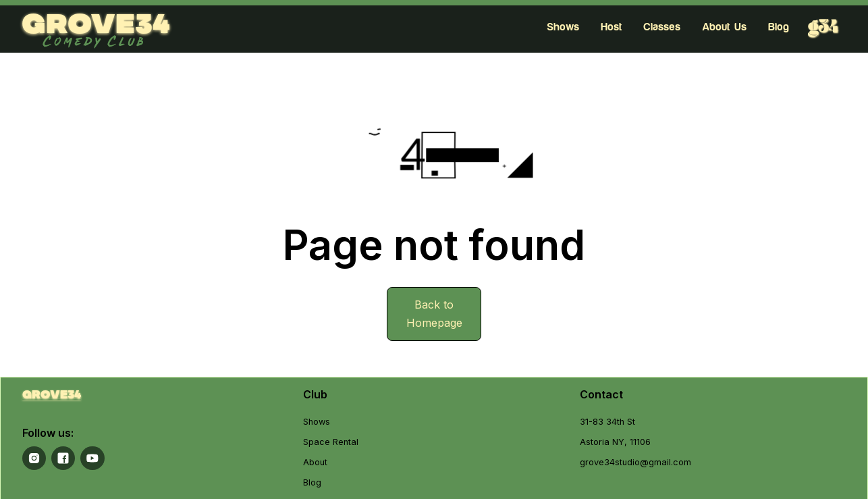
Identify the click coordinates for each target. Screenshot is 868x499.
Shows (563, 27)
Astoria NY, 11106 (615, 442)
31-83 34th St (607, 422)
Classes (662, 27)
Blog (779, 27)
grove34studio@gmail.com (635, 462)
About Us (724, 27)
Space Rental (331, 442)
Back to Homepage (434, 314)
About (315, 462)
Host (611, 27)
